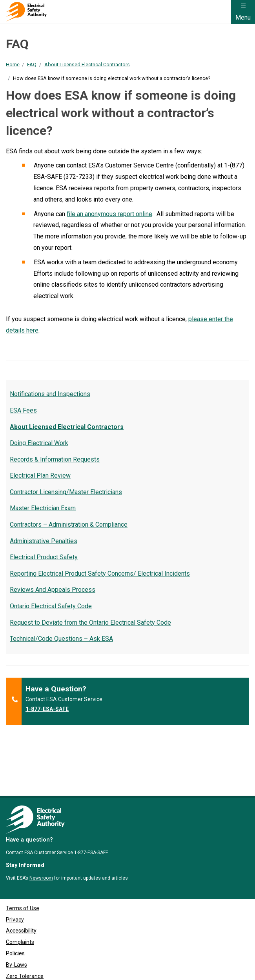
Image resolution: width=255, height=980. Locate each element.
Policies (15, 918)
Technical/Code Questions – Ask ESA (61, 639)
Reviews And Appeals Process (53, 590)
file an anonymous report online (109, 214)
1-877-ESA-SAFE (47, 709)
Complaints (20, 907)
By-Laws (16, 929)
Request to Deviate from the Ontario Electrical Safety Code (90, 623)
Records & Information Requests (55, 459)
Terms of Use (23, 873)
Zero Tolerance (25, 941)
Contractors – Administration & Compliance (69, 525)
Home (13, 65)
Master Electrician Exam (43, 508)
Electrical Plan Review (40, 475)
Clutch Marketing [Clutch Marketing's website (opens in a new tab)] (58, 971)
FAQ (32, 65)
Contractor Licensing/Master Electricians (66, 492)
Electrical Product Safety (44, 557)
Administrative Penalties (44, 541)
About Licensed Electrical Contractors (87, 65)
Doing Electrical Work (39, 443)
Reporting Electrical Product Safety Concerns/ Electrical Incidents (100, 574)
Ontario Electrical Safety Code (51, 606)
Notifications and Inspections (50, 394)
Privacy (15, 884)
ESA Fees (23, 410)
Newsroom (41, 843)
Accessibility (21, 896)
